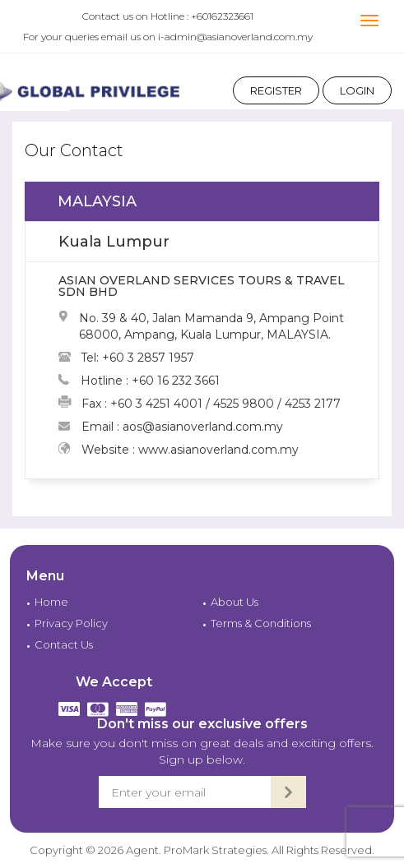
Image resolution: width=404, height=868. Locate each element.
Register (276, 90)
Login (357, 90)
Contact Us (64, 644)
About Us (235, 602)
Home (51, 602)
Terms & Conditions (261, 623)
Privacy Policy (71, 623)
